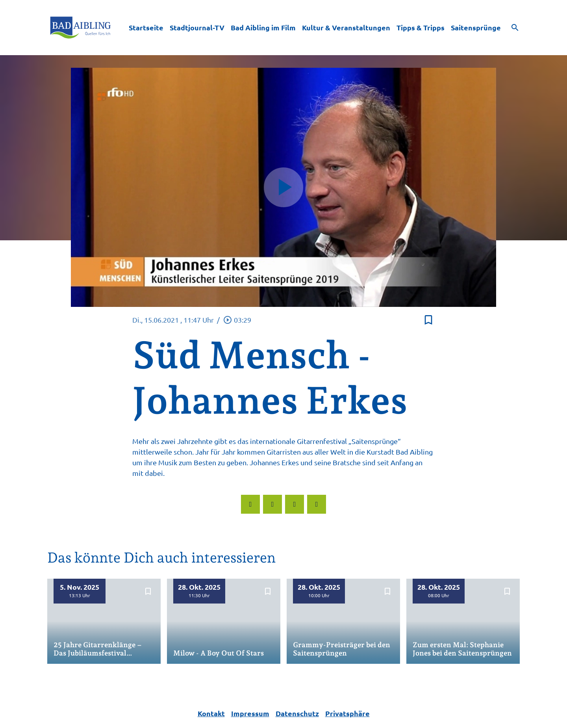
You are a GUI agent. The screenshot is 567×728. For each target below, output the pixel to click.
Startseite (146, 27)
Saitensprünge (476, 27)
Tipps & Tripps (421, 27)
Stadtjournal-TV (197, 27)
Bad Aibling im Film (263, 27)
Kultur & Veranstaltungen (346, 27)
